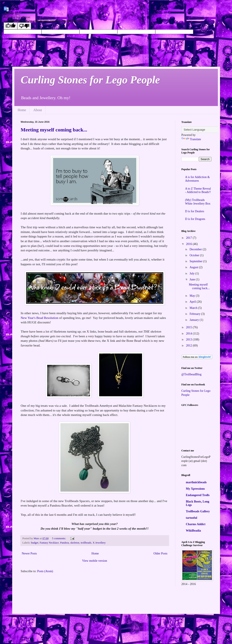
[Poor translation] (24, 26)
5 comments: (59, 538)
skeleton (75, 543)
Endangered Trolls (198, 495)
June (193, 279)
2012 (189, 346)
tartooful (192, 518)
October (195, 255)
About (38, 110)
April (193, 302)
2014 (189, 334)
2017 (189, 238)
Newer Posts (29, 553)
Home (22, 110)
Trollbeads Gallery (198, 511)
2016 (189, 244)
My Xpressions (195, 489)
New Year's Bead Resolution (40, 318)
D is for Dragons (195, 219)
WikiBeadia (194, 531)
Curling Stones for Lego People (90, 80)
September (196, 261)
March (194, 308)
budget (35, 543)
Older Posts (161, 553)
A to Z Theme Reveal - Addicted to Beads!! (198, 190)
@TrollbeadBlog (192, 374)
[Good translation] (10, 26)
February (195, 314)
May (193, 296)
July (192, 273)
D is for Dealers (195, 211)
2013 (189, 340)
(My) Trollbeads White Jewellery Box (198, 202)
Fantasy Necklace (49, 543)
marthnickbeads (196, 482)
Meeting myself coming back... (54, 130)
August (194, 267)
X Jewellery (99, 543)
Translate (191, 139)
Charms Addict (196, 524)
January (195, 320)
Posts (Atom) (45, 571)
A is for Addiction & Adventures (197, 179)
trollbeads (86, 543)
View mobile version (95, 561)
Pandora (65, 543)
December (196, 249)
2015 (189, 327)
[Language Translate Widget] (203, 130)
